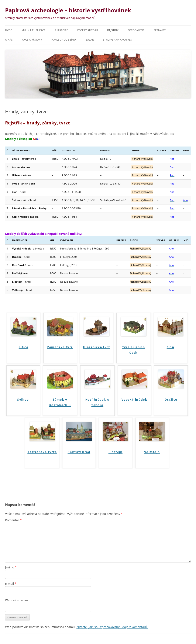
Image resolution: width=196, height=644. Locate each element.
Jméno (11, 567)
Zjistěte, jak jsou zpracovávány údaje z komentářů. (112, 627)
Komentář (13, 520)
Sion (171, 347)
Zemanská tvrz (60, 347)
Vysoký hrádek (134, 400)
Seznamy (160, 30)
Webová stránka (16, 600)
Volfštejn (152, 452)
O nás (9, 40)
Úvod (9, 30)
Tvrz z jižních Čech (134, 350)
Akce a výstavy (32, 40)
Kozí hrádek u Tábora (97, 402)
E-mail (11, 584)
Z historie (61, 30)
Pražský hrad (79, 452)
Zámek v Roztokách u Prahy (60, 403)
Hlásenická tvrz (97, 347)
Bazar (90, 40)
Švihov (23, 400)
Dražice (171, 400)
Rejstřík (113, 30)
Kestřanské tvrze (42, 452)
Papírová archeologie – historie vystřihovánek (68, 10)
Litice (23, 347)
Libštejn (116, 452)
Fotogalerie (136, 30)
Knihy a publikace (34, 30)
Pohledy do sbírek (64, 40)
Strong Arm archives (117, 40)
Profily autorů (88, 30)
